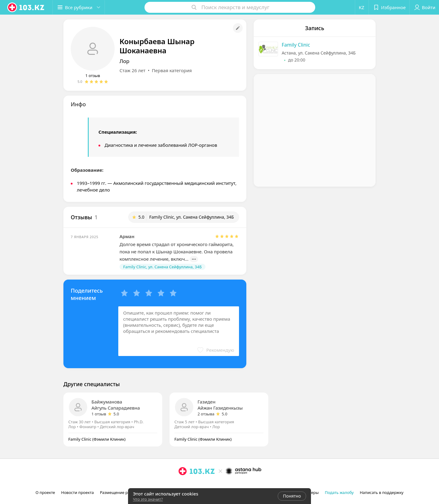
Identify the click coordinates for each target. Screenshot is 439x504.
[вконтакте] (200, 485)
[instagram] (183, 485)
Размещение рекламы (121, 492)
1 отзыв (93, 76)
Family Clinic (296, 45)
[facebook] (191, 485)
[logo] (26, 7)
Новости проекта (77, 492)
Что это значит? (148, 499)
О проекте (45, 492)
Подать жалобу (339, 492)
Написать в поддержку (382, 492)
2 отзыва (206, 414)
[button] (79, 7)
